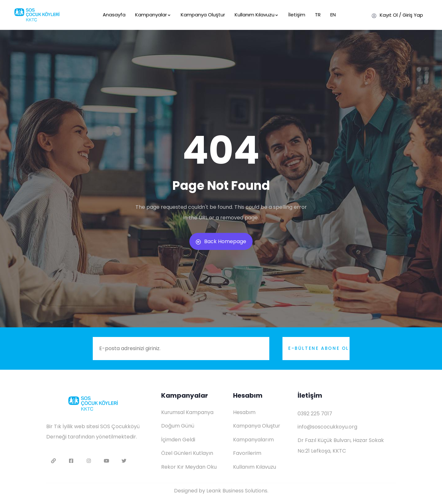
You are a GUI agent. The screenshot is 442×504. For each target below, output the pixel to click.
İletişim (297, 15)
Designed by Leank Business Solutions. (221, 491)
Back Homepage (221, 241)
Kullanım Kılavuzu (257, 15)
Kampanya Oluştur (203, 15)
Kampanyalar (153, 15)
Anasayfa (114, 15)
